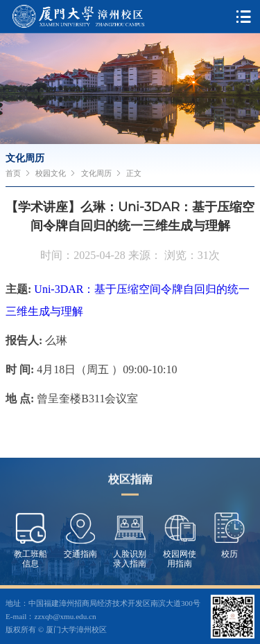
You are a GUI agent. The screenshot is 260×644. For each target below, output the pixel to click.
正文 (134, 173)
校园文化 (51, 173)
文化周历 (96, 173)
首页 (13, 173)
